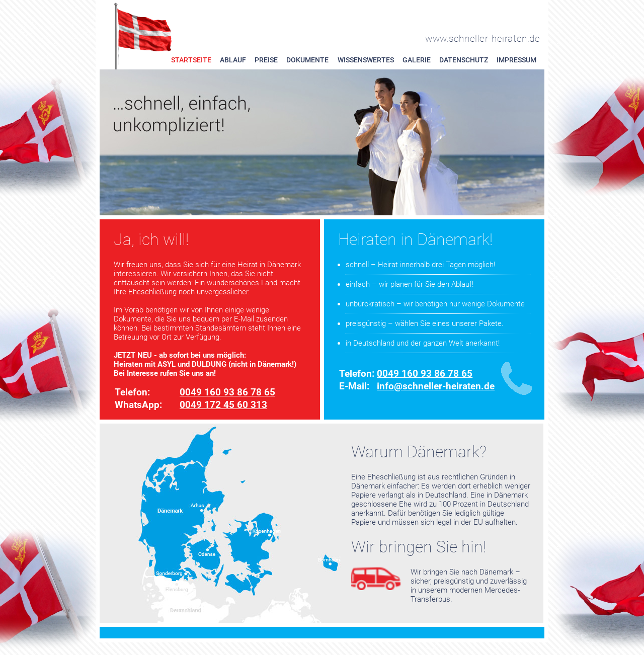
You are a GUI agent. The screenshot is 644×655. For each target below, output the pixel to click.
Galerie (417, 60)
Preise (266, 60)
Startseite (191, 60)
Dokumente (307, 60)
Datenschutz (464, 60)
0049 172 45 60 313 (223, 405)
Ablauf (233, 60)
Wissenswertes (366, 60)
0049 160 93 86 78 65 (227, 392)
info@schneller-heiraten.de (436, 386)
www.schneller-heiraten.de (482, 38)
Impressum (516, 60)
